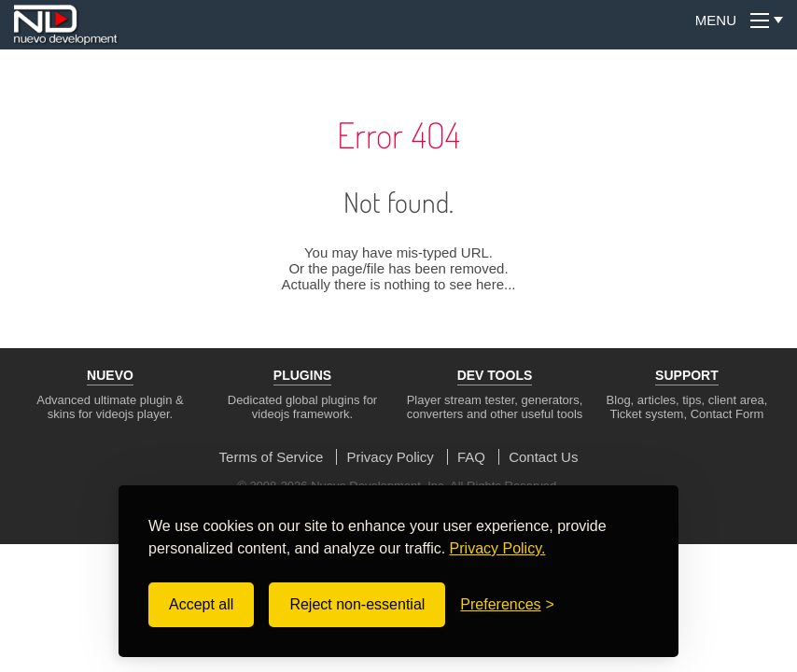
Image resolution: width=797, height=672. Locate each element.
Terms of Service (272, 457)
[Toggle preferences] (507, 605)
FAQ (471, 457)
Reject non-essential (357, 604)
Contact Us (543, 457)
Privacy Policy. (498, 548)
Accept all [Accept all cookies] (201, 604)
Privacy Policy (390, 457)
